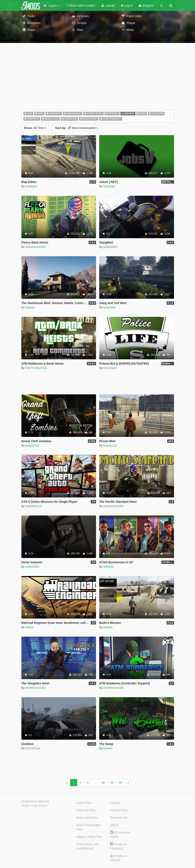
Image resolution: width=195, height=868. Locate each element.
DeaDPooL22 (33, 506)
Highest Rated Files (89, 837)
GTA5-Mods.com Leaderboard (88, 846)
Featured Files (86, 810)
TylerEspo (109, 186)
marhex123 (110, 445)
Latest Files (84, 803)
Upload (108, 6)
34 (112, 783)
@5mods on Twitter (120, 835)
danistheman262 (35, 247)
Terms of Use (119, 818)
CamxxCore (33, 748)
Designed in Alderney (36, 801)
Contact (115, 803)
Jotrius (29, 627)
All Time (35, 128)
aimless (108, 627)
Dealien (108, 748)
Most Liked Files (87, 818)
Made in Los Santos (35, 806)
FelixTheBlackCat (36, 368)
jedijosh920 (110, 247)
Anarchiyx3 (110, 368)
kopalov (30, 307)
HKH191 (108, 567)
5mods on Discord (118, 858)
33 (103, 783)
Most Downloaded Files (88, 827)
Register (146, 6)
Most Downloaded (77, 128)
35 (120, 783)
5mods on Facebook (118, 846)
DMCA (114, 825)
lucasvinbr (109, 307)
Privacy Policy (119, 810)
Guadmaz (31, 186)
